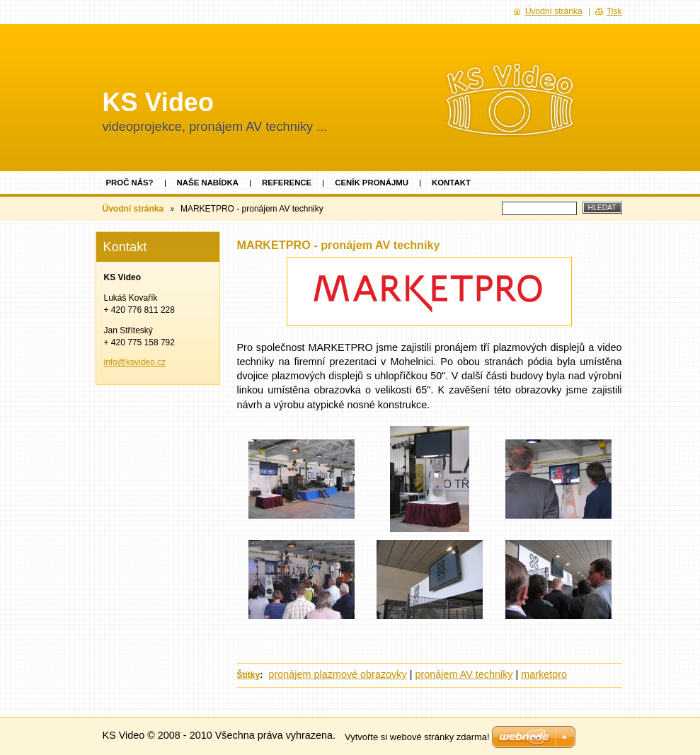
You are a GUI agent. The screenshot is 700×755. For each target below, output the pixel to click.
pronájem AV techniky (464, 674)
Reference (287, 183)
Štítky (249, 675)
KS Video (158, 102)
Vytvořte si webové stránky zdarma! (417, 737)
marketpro (544, 674)
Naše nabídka (208, 183)
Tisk (614, 11)
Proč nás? (130, 183)
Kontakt (451, 183)
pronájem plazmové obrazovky (338, 674)
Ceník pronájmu (372, 183)
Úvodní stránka (133, 209)
